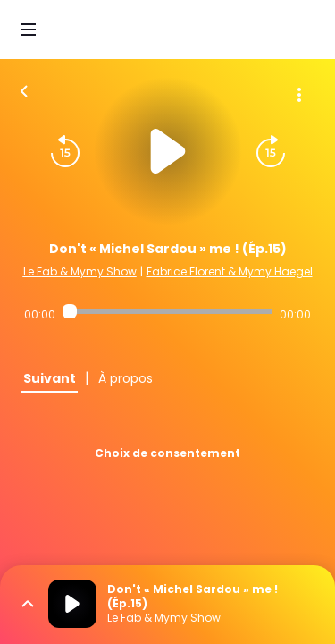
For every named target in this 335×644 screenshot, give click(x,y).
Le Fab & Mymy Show (80, 271)
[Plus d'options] (299, 95)
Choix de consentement (167, 453)
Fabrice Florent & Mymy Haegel (230, 271)
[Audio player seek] (167, 311)
